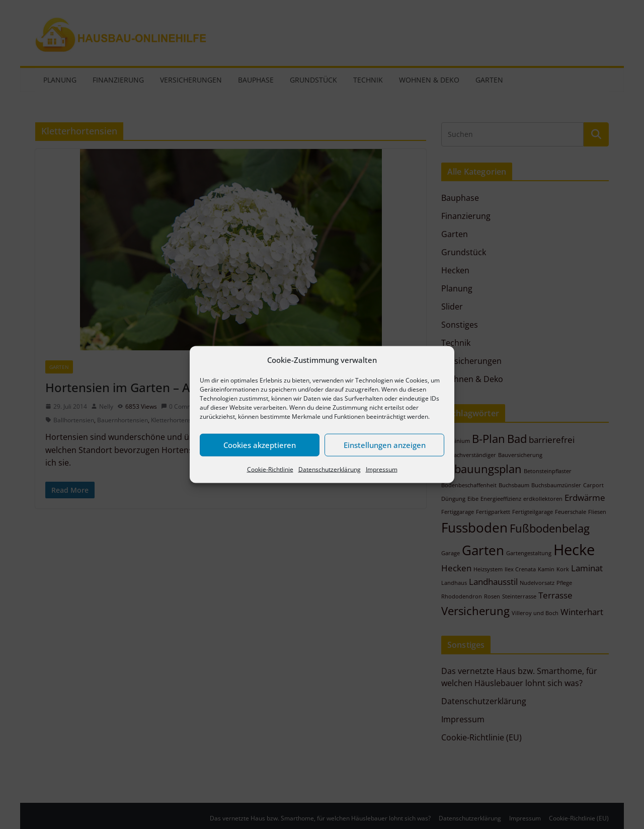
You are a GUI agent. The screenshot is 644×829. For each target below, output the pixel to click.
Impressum (382, 469)
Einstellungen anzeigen (385, 445)
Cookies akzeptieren (260, 445)
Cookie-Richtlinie (270, 469)
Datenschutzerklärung (330, 469)
